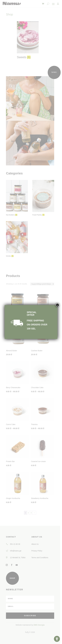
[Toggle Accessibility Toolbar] (57, 639)
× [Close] (57, 305)
